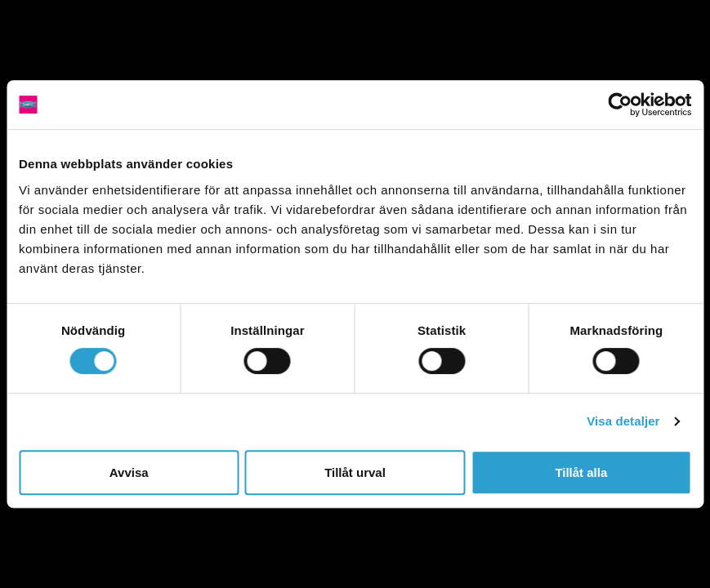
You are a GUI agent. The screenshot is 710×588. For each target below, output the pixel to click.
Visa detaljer (623, 421)
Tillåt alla (581, 472)
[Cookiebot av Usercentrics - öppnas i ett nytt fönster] (620, 105)
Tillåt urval (355, 472)
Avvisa (129, 472)
